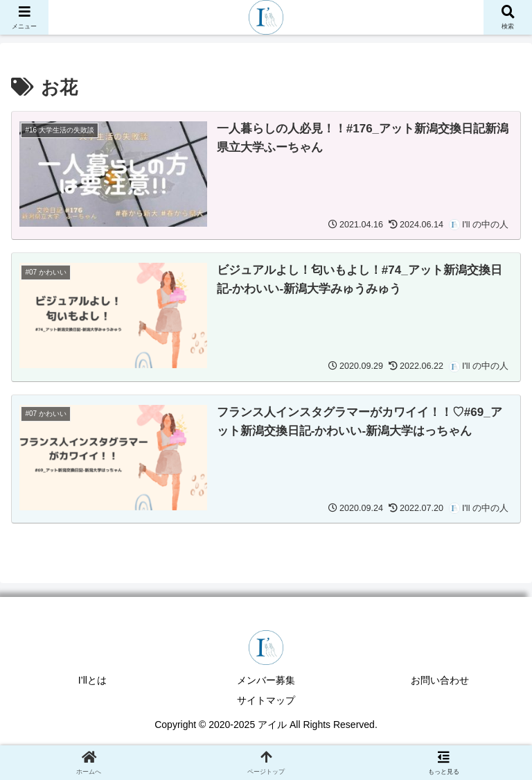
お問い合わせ (440, 680)
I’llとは (92, 680)
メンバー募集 (266, 680)
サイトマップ (266, 700)
